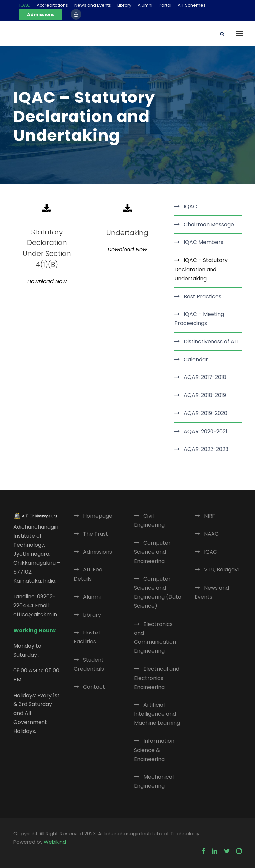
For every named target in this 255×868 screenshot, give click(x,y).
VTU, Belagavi (221, 570)
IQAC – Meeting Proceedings (199, 319)
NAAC (211, 534)
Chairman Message (209, 224)
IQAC (25, 5)
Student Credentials (89, 664)
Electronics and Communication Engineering (155, 638)
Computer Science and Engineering (152, 552)
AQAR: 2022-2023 (206, 449)
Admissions (41, 14)
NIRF (210, 516)
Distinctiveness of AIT (211, 341)
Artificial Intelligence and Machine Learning (157, 714)
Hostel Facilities (87, 637)
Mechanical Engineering (154, 781)
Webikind (55, 842)
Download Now (47, 281)
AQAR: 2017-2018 (205, 377)
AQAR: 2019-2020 (206, 413)
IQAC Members (204, 242)
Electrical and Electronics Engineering (157, 678)
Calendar (196, 359)
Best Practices (203, 296)
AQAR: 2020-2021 (206, 431)
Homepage (98, 516)
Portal (165, 5)
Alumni (145, 5)
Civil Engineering (149, 520)
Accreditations (52, 5)
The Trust (95, 534)
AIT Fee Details (88, 574)
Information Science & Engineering (154, 750)
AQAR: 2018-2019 (205, 395)
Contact (94, 687)
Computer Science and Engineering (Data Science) (158, 593)
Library (124, 5)
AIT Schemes (192, 5)
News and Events (93, 5)
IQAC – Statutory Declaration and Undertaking (201, 269)
